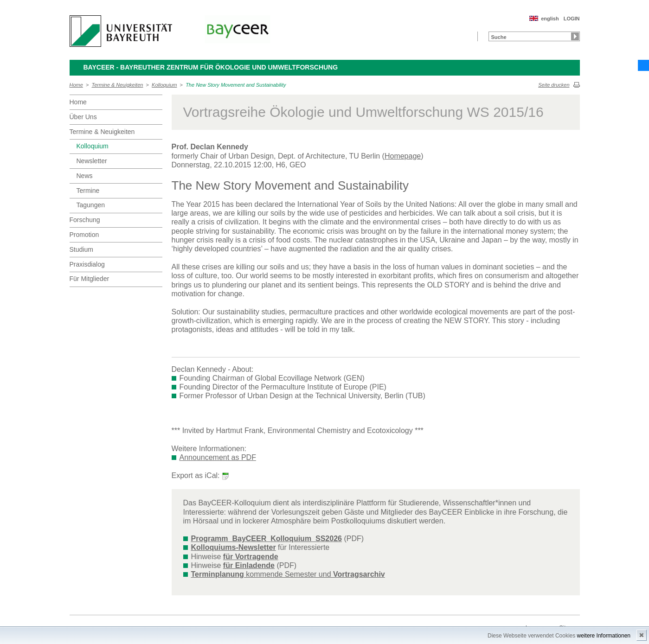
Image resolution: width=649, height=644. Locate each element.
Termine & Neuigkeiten (118, 85)
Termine (88, 191)
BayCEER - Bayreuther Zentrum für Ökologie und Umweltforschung (211, 67)
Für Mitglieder (90, 279)
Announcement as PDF (218, 457)
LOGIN (572, 19)
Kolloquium (164, 85)
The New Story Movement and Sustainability (236, 85)
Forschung (85, 220)
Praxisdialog (87, 264)
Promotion (84, 235)
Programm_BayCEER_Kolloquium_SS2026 (267, 539)
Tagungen (91, 205)
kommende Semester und (288, 574)
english (550, 19)
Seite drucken (554, 85)
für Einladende (249, 565)
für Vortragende (251, 557)
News (85, 176)
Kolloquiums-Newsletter (234, 547)
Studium (81, 249)
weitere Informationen (604, 636)
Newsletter (92, 161)
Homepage (403, 156)
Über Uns (83, 117)
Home (76, 85)
